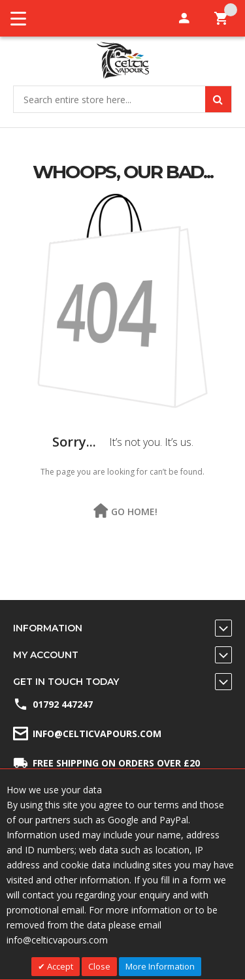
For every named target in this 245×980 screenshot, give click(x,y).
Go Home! (134, 512)
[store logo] (122, 60)
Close (99, 966)
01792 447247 (63, 704)
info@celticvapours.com (97, 734)
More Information (160, 966)
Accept (59, 966)
